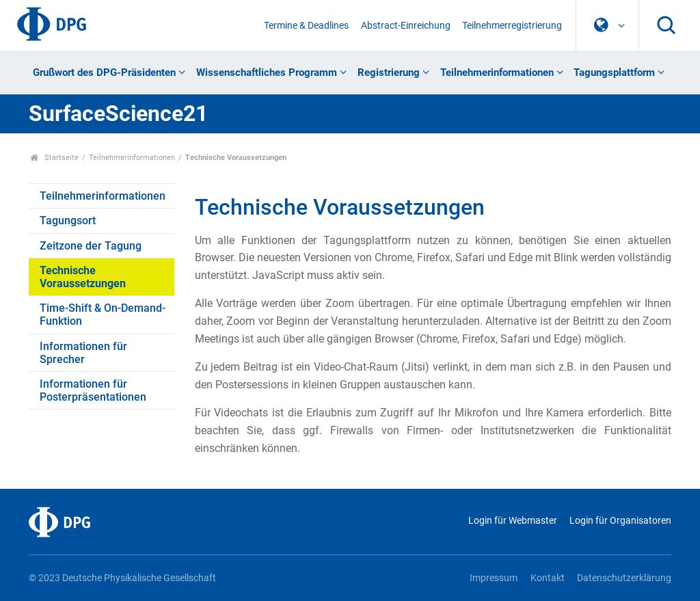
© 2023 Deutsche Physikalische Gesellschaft (122, 578)
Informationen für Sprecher (83, 353)
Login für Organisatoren (620, 521)
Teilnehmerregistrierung (512, 26)
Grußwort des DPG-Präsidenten (104, 72)
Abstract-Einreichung (406, 26)
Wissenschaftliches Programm (267, 72)
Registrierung (389, 72)
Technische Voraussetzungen (83, 277)
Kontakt (548, 578)
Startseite (54, 158)
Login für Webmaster (513, 521)
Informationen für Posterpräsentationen (93, 390)
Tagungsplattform (614, 72)
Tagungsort (68, 221)
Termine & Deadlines (306, 26)
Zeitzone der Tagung (91, 246)
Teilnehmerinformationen (497, 72)
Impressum (494, 578)
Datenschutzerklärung (624, 578)
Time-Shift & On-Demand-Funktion (103, 315)
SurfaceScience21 (118, 113)
